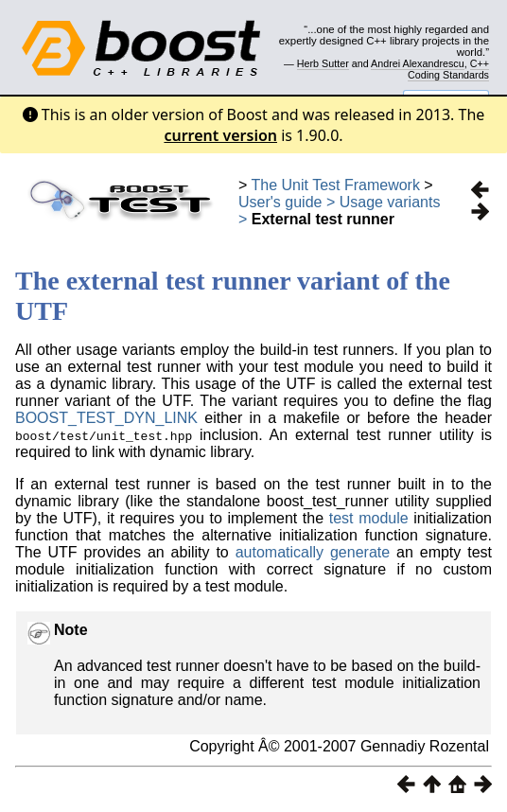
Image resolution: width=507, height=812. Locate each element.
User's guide (280, 202)
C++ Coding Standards (448, 69)
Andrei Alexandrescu (418, 63)
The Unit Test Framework (336, 185)
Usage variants (390, 202)
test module (369, 518)
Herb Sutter (323, 63)
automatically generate (316, 552)
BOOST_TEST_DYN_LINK (106, 418)
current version (220, 135)
